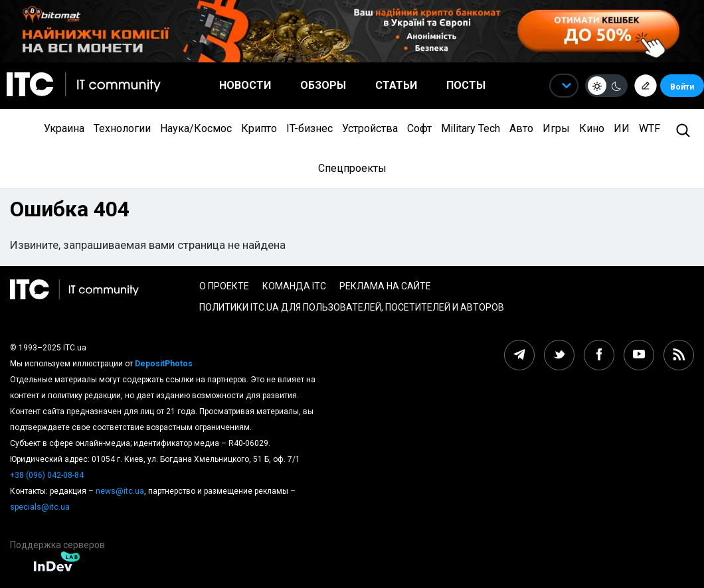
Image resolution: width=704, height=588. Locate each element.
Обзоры (323, 85)
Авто (521, 128)
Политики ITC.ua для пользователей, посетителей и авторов (352, 307)
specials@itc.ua (40, 507)
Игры (556, 128)
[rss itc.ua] (679, 355)
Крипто (259, 128)
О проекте (224, 286)
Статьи (396, 85)
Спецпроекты (352, 168)
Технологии (122, 128)
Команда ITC (294, 286)
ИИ (622, 128)
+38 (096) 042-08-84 (47, 475)
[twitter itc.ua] (559, 355)
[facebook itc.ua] (599, 355)
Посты (466, 85)
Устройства (370, 128)
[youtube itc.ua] (639, 355)
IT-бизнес (309, 128)
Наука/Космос (196, 128)
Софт (419, 128)
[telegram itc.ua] (519, 355)
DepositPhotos (164, 364)
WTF (650, 128)
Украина (64, 128)
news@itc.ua (120, 491)
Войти (682, 87)
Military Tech (471, 128)
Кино (592, 128)
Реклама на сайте (385, 286)
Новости (245, 85)
